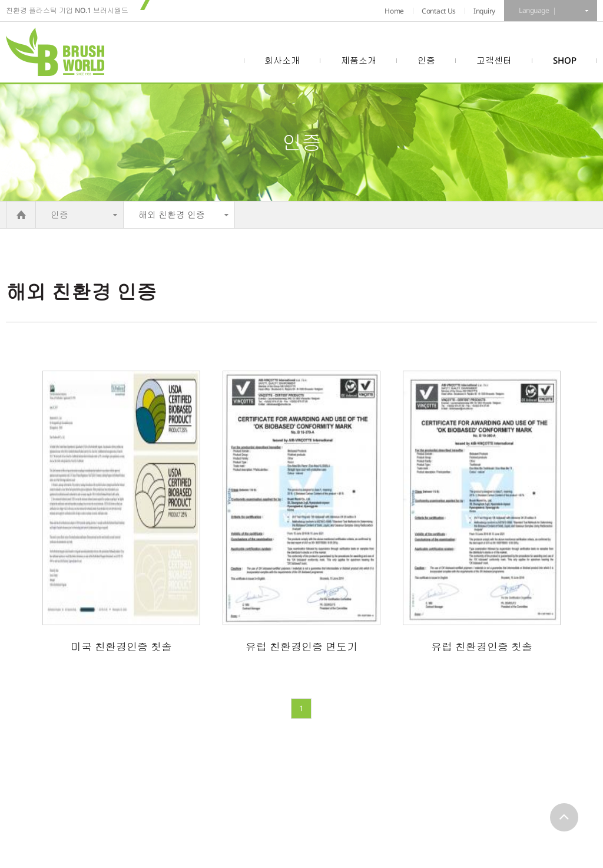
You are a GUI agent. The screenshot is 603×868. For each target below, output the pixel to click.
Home (394, 11)
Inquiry (484, 11)
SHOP (565, 60)
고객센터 (494, 60)
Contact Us (439, 11)
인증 (426, 60)
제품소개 (359, 60)
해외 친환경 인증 (172, 214)
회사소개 (282, 60)
